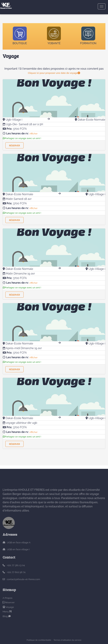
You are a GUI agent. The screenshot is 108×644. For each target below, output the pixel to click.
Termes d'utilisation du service (67, 640)
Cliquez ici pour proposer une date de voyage (54, 73)
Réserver (14, 146)
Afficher (34, 134)
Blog (7, 616)
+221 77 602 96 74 (16, 572)
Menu (7, 612)
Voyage (8, 607)
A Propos (7, 598)
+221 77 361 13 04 (16, 565)
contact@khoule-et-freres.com (23, 579)
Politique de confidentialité (39, 640)
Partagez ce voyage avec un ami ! (22, 138)
